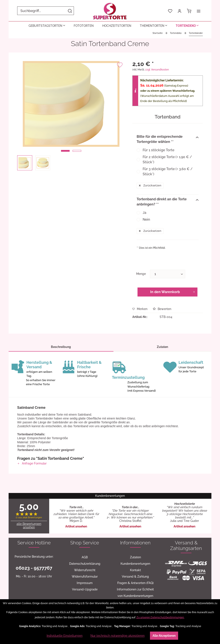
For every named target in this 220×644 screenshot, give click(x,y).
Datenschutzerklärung (85, 564)
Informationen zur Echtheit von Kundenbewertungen (135, 593)
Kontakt (135, 570)
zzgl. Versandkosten (157, 70)
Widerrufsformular (85, 577)
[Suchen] (70, 11)
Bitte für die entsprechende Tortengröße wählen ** (168, 139)
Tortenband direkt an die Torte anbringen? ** (168, 202)
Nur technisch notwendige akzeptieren (118, 636)
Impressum (85, 583)
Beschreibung (61, 347)
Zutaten (162, 347)
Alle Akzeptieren (164, 636)
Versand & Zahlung (135, 577)
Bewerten (162, 309)
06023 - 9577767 (34, 568)
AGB (85, 557)
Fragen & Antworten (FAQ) (135, 583)
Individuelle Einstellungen (65, 636)
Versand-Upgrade (85, 589)
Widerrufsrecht (85, 570)
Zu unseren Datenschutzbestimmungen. (160, 617)
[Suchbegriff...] (46, 11)
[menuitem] (46, 11)
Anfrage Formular (32, 463)
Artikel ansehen (76, 526)
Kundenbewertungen (135, 564)
